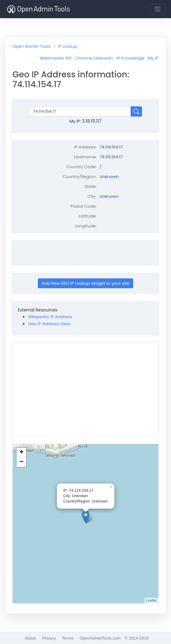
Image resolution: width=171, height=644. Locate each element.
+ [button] (21, 453)
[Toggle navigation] (157, 9)
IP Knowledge (130, 58)
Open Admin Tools (31, 46)
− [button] (21, 462)
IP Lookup (68, 46)
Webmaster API (55, 58)
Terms (68, 638)
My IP (153, 58)
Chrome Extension (94, 58)
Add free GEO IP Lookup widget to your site (85, 283)
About (30, 638)
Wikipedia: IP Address (50, 317)
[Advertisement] (87, 253)
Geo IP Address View (49, 324)
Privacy (49, 638)
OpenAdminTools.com (100, 638)
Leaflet (151, 600)
